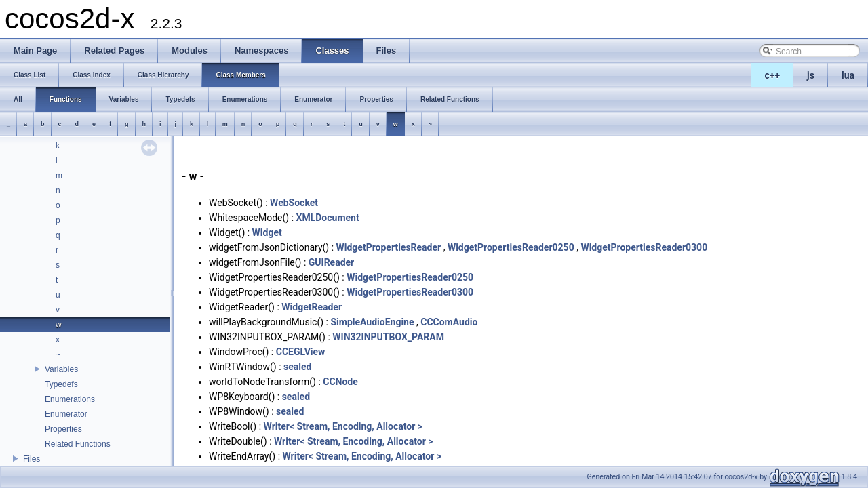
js (811, 75)
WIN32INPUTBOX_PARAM (388, 337)
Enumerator (66, 414)
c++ (773, 75)
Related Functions (78, 444)
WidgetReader (312, 307)
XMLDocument (328, 218)
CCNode (340, 382)
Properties (63, 429)
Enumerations (70, 399)
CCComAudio (449, 322)
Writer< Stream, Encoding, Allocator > (343, 426)
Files (32, 459)
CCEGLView (301, 352)
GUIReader (331, 262)
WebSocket (294, 203)
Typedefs (61, 384)
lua (848, 75)
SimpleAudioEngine (372, 322)
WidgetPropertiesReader (389, 247)
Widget (267, 232)
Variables (61, 369)
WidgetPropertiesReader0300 (644, 247)
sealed (297, 367)
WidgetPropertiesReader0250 (511, 247)
